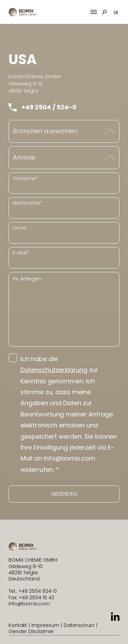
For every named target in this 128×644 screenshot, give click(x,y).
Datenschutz (79, 625)
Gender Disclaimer (31, 631)
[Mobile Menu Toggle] (94, 12)
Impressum (45, 625)
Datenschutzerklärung (54, 370)
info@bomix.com (29, 604)
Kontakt (18, 625)
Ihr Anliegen (27, 279)
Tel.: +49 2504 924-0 (33, 591)
